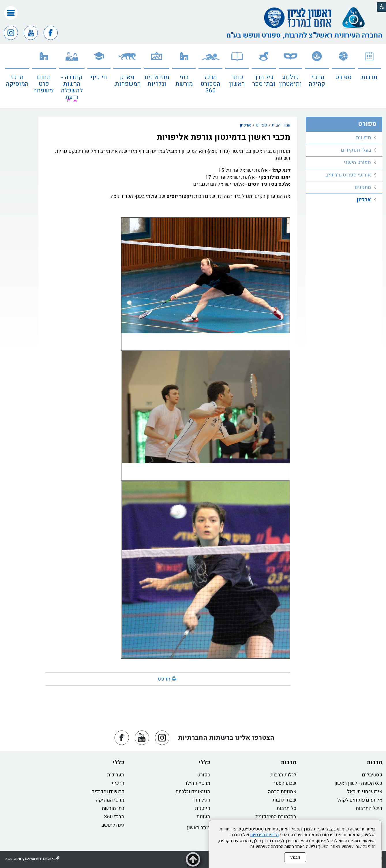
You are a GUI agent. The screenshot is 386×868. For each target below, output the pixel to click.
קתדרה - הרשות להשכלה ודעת (72, 87)
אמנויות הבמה (282, 792)
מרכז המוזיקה (110, 800)
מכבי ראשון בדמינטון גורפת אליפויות (223, 137)
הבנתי (295, 857)
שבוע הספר (285, 783)
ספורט (343, 77)
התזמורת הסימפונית (276, 817)
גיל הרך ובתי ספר (264, 81)
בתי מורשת (184, 81)
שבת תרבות (284, 800)
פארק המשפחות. (127, 81)
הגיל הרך (201, 800)
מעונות (203, 817)
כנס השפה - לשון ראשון (358, 783)
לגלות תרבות (283, 775)
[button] (11, 13)
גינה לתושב (113, 825)
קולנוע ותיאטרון (291, 81)
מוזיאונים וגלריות (157, 81)
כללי (204, 762)
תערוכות (116, 775)
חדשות (363, 138)
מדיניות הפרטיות (264, 835)
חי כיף (99, 77)
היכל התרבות (369, 808)
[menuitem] (369, 76)
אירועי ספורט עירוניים (348, 175)
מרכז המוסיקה (17, 81)
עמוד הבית (281, 125)
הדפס (164, 679)
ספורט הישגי (357, 162)
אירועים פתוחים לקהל (360, 800)
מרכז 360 (114, 817)
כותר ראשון (237, 81)
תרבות (369, 77)
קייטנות (203, 808)
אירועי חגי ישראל (365, 792)
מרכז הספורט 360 (210, 84)
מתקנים (363, 187)
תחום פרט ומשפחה (44, 84)
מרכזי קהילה (317, 81)
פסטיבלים (372, 775)
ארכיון (245, 125)
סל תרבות (286, 808)
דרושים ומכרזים (108, 792)
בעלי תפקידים (356, 150)
